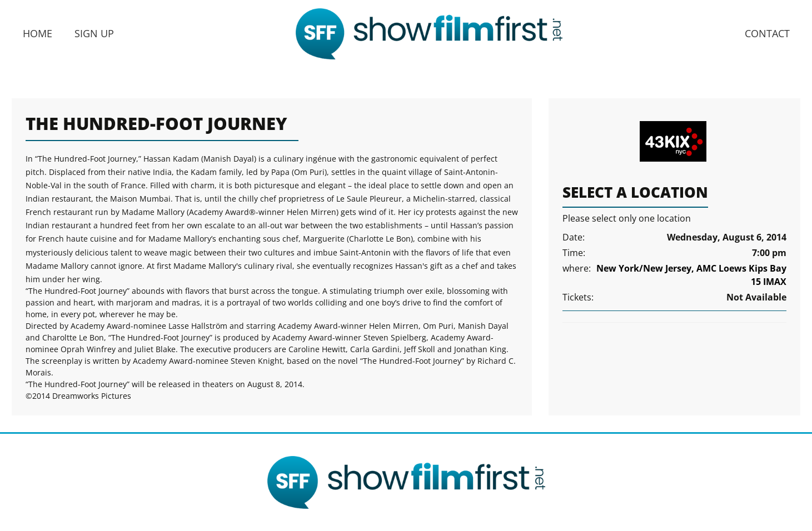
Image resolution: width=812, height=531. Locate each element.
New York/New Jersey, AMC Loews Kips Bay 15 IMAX (691, 275)
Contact (767, 33)
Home (38, 33)
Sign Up (94, 33)
